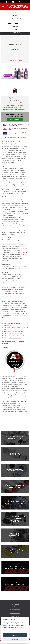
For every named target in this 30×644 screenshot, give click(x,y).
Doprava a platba (15, 18)
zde (22, 631)
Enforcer (24, 252)
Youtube (15, 27)
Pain (21, 287)
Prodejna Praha (15, 21)
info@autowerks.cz (15, 613)
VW (15, 39)
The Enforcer (13, 336)
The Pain (12, 332)
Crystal (15, 287)
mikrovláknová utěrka (15, 338)
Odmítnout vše (15, 639)
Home (15, 12)
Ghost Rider (11, 289)
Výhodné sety (15, 55)
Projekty (15, 15)
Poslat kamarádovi (10, 137)
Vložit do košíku (15, 120)
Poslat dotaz (22, 137)
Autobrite (18, 98)
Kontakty (15, 30)
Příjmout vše (15, 635)
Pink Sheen (12, 328)
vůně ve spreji (13, 334)
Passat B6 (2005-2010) (15, 44)
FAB (11, 324)
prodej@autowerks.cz (15, 609)
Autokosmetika (15, 50)
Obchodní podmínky (15, 24)
